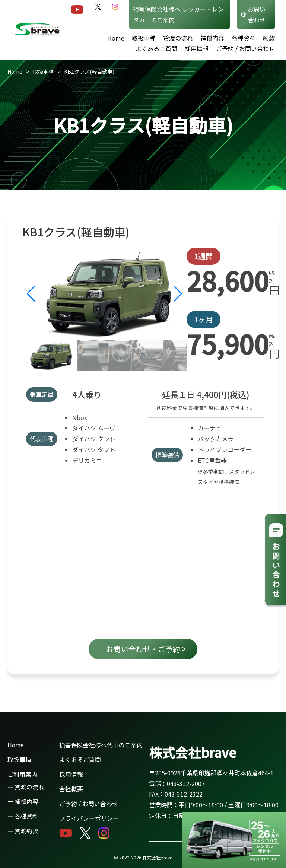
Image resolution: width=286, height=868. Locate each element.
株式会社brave (193, 751)
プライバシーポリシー (89, 817)
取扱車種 (144, 38)
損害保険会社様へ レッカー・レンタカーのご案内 (178, 14)
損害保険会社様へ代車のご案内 (101, 745)
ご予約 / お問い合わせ (245, 48)
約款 (269, 38)
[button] (178, 294)
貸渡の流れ (178, 38)
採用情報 (197, 48)
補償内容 (212, 38)
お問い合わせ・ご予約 (146, 649)
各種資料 (244, 38)
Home (116, 38)
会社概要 (71, 788)
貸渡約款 (26, 830)
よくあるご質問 (156, 48)
